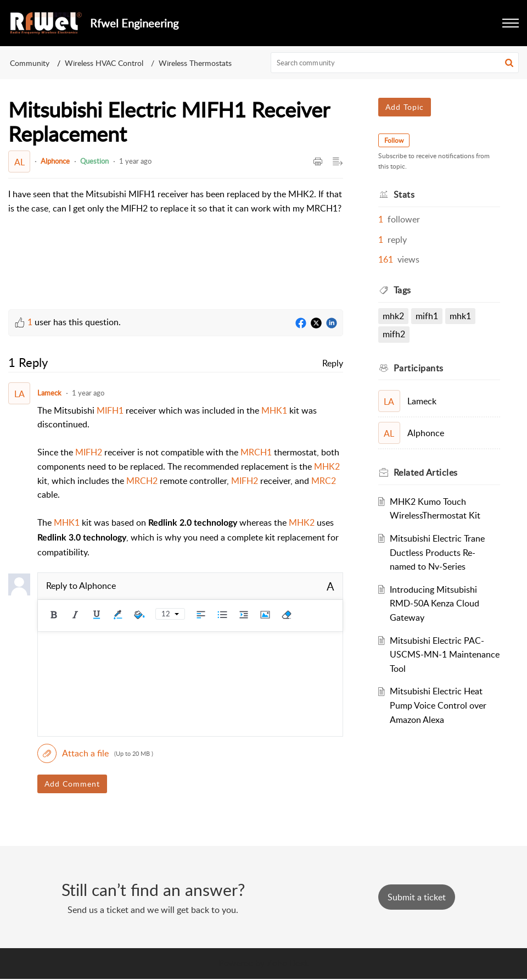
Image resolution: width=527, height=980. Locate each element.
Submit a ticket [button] (417, 897)
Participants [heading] (419, 368)
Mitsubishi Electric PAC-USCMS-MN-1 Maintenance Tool (445, 655)
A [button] (330, 586)
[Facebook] (301, 324)
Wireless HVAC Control (104, 63)
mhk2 (393, 316)
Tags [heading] (402, 290)
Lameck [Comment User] (49, 393)
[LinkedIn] (332, 324)
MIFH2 (89, 452)
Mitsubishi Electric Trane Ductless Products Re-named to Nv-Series (437, 552)
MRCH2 (142, 481)
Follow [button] (394, 140)
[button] (511, 23)
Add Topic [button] (405, 107)
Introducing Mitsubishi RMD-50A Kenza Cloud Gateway (435, 603)
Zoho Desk (288, 963)
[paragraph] (176, 208)
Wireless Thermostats (195, 63)
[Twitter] (316, 324)
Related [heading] (426, 472)
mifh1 (427, 316)
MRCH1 (256, 452)
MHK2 (327, 466)
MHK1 (274, 410)
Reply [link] (333, 363)
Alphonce (55, 161)
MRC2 (324, 481)
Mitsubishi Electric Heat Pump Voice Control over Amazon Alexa (438, 705)
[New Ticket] (417, 897)
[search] (395, 63)
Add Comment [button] (72, 784)
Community (30, 63)
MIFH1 (110, 410)
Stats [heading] (404, 194)
